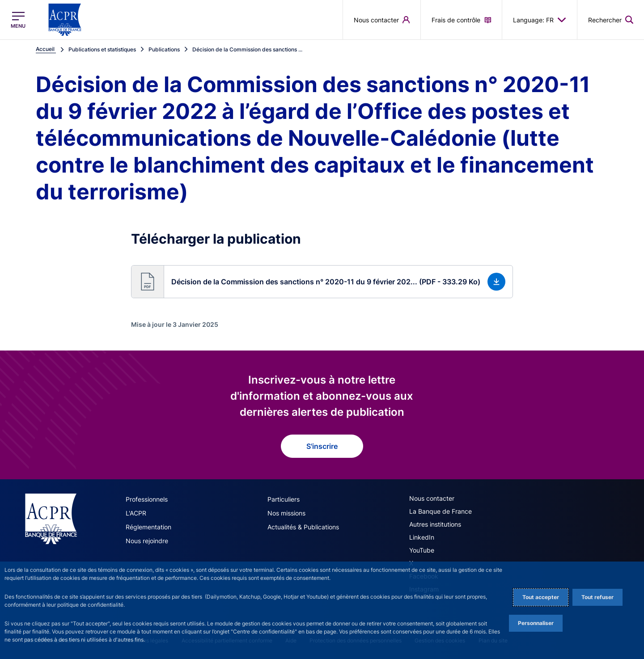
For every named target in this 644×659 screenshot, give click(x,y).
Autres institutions (435, 524)
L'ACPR (136, 513)
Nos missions (286, 513)
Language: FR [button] (540, 20)
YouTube (422, 550)
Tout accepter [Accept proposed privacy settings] (541, 597)
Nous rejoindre (147, 541)
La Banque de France (441, 511)
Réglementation (148, 527)
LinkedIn (422, 537)
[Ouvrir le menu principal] (18, 20)
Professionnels (147, 499)
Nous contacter (432, 498)
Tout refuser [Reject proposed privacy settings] (597, 597)
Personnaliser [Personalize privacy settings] (536, 623)
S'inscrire (322, 446)
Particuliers (284, 499)
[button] (322, 282)
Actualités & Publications (303, 527)
